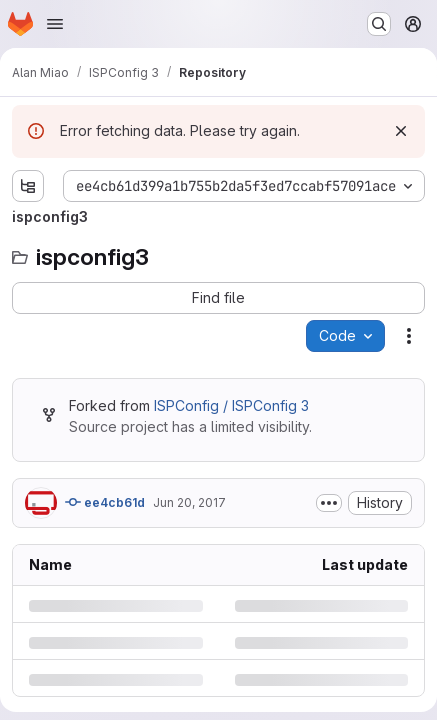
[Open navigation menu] (55, 24)
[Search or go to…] (379, 24)
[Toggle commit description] (329, 503)
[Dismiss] (401, 131)
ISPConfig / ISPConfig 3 (231, 405)
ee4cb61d (105, 502)
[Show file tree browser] (28, 186)
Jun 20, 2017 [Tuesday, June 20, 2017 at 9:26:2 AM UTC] (189, 502)
